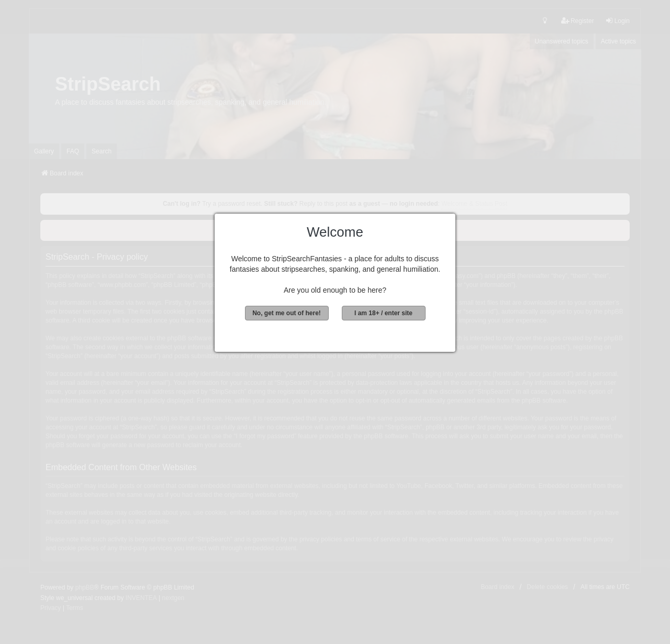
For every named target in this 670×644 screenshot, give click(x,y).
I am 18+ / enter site (383, 313)
